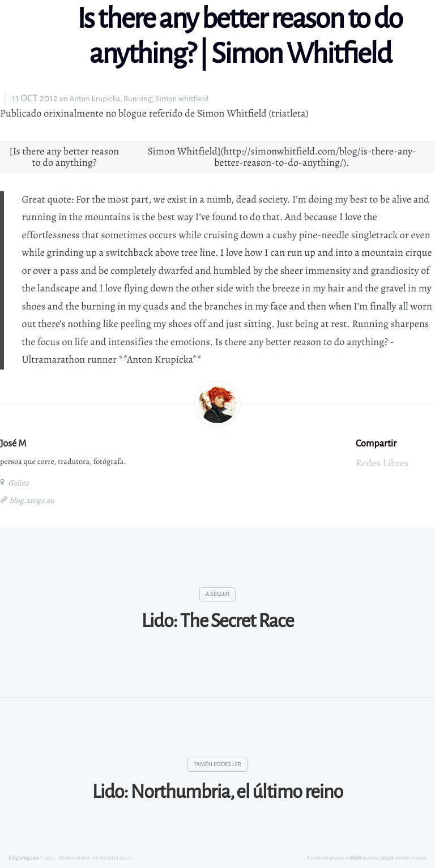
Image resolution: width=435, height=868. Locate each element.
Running (138, 99)
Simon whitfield (182, 99)
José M (13, 443)
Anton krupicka (95, 99)
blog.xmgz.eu (31, 500)
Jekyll (355, 858)
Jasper (387, 858)
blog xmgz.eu (24, 858)
